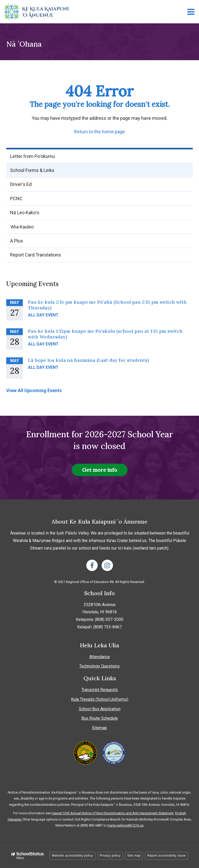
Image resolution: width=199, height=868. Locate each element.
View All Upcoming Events (34, 390)
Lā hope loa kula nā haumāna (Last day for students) (88, 360)
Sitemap (99, 728)
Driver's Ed (21, 184)
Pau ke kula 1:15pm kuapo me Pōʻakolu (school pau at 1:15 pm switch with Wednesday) (105, 334)
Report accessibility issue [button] (166, 856)
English (181, 813)
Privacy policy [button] (110, 856)
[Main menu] (191, 12)
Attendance (100, 657)
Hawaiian (15, 819)
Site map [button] (134, 856)
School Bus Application (100, 709)
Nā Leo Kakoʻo (33, 214)
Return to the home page (99, 132)
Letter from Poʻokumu (33, 156)
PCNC (16, 199)
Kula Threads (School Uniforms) (100, 699)
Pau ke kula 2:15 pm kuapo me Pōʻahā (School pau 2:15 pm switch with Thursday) (107, 305)
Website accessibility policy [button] (72, 856)
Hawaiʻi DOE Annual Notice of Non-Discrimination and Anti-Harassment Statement (113, 813)
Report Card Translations (35, 255)
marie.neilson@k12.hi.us (125, 825)
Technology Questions (99, 666)
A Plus (25, 243)
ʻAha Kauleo (31, 229)
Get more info (100, 470)
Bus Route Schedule (100, 718)
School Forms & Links (32, 170)
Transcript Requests (100, 690)
